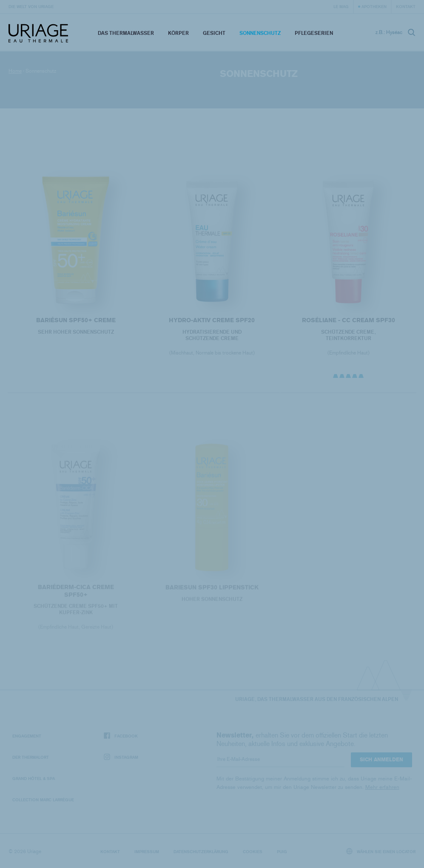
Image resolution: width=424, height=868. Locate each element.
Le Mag (341, 6)
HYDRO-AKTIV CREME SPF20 (212, 320)
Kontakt (406, 6)
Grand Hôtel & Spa (34, 778)
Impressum (147, 851)
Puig (282, 851)
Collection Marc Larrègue (43, 800)
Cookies (253, 851)
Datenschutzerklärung (201, 851)
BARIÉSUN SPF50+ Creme (76, 320)
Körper (178, 33)
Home (15, 71)
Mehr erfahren (382, 787)
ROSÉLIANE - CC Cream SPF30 (348, 320)
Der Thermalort (31, 757)
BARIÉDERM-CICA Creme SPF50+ (76, 596)
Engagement (27, 736)
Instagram (121, 757)
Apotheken (374, 6)
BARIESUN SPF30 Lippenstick (212, 593)
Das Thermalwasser (126, 33)
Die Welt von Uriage (31, 6)
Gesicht (214, 33)
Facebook (121, 736)
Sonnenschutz (260, 33)
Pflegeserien (314, 33)
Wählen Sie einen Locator (381, 851)
